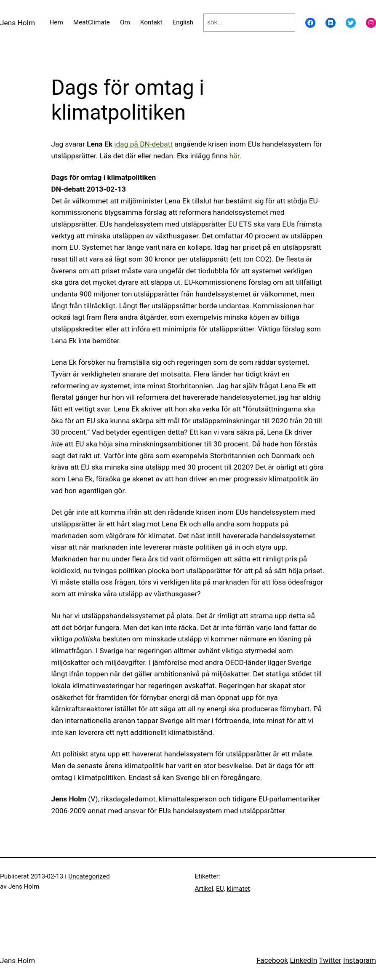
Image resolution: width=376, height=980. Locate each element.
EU (220, 889)
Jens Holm (17, 23)
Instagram (360, 960)
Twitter (330, 960)
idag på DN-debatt (143, 144)
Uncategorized (89, 876)
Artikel (204, 889)
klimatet (238, 889)
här (235, 156)
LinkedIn (303, 960)
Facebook (272, 960)
